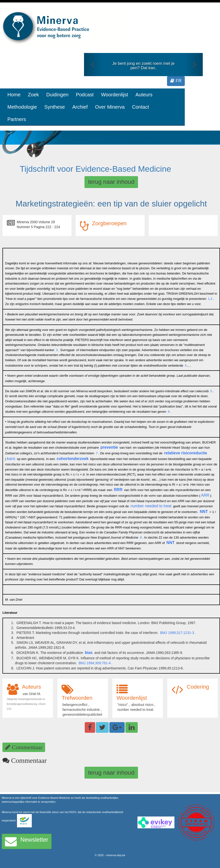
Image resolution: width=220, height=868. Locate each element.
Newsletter (27, 841)
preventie (109, 447)
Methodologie (22, 107)
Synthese (55, 107)
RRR (118, 490)
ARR (205, 495)
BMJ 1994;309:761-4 (95, 663)
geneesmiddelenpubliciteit (82, 715)
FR (176, 81)
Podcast (85, 95)
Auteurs (144, 95)
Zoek (33, 95)
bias (89, 653)
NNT (204, 512)
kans (11, 459)
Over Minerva (110, 107)
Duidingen (57, 95)
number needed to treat (151, 506)
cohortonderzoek (73, 459)
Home (14, 95)
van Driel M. (32, 694)
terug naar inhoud (111, 182)
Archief (80, 107)
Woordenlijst (115, 95)
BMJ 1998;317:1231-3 (177, 633)
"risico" (123, 705)
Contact (141, 107)
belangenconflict (75, 705)
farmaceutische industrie (81, 710)
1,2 (210, 299)
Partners (17, 119)
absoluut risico (142, 705)
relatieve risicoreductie (186, 453)
